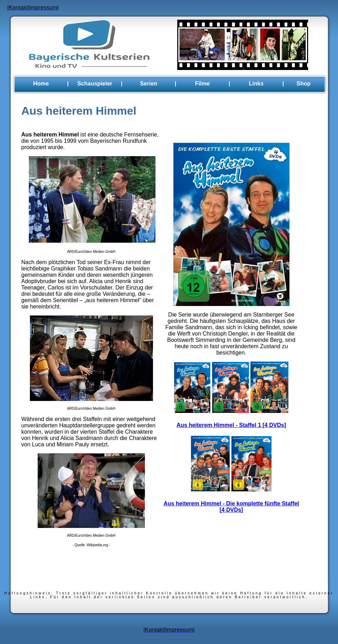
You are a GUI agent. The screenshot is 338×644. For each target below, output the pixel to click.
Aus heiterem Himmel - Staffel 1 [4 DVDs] (231, 425)
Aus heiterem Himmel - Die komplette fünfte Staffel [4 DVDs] (231, 507)
